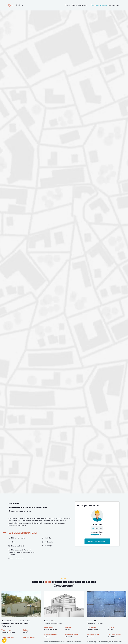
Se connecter (114, 5)
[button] (4, 641)
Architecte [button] (97, 528)
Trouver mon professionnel (97, 541)
